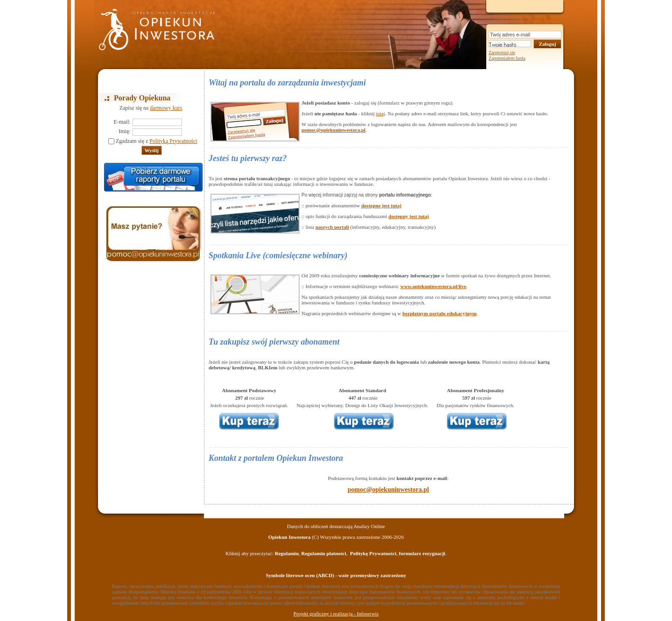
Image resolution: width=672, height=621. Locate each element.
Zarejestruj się (502, 53)
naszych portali (332, 227)
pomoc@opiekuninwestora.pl (333, 130)
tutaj (381, 113)
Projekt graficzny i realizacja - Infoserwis (336, 614)
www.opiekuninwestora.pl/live (433, 286)
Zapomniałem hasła (507, 58)
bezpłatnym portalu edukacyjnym (439, 313)
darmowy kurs (166, 108)
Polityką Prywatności (173, 141)
